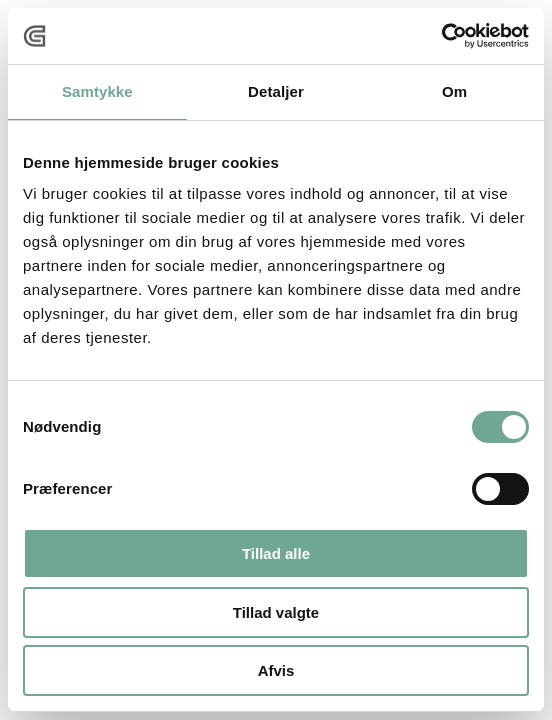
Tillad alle (276, 553)
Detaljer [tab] (276, 91)
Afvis (276, 670)
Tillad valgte (276, 612)
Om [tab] (454, 91)
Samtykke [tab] (97, 91)
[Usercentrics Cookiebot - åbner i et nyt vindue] (441, 36)
